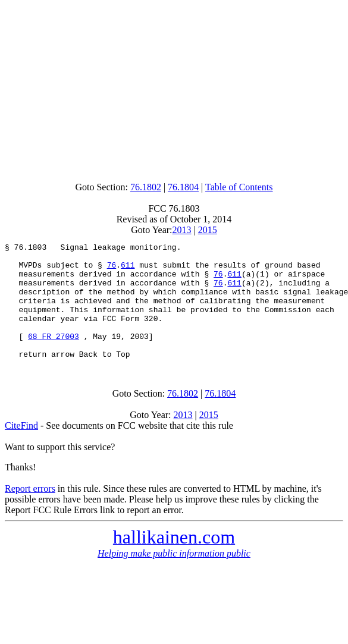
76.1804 (183, 187)
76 (112, 270)
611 (128, 270)
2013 (182, 230)
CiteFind (21, 449)
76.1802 (146, 187)
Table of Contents (239, 187)
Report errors (30, 512)
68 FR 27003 (54, 356)
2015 (208, 230)
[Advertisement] (174, 88)
